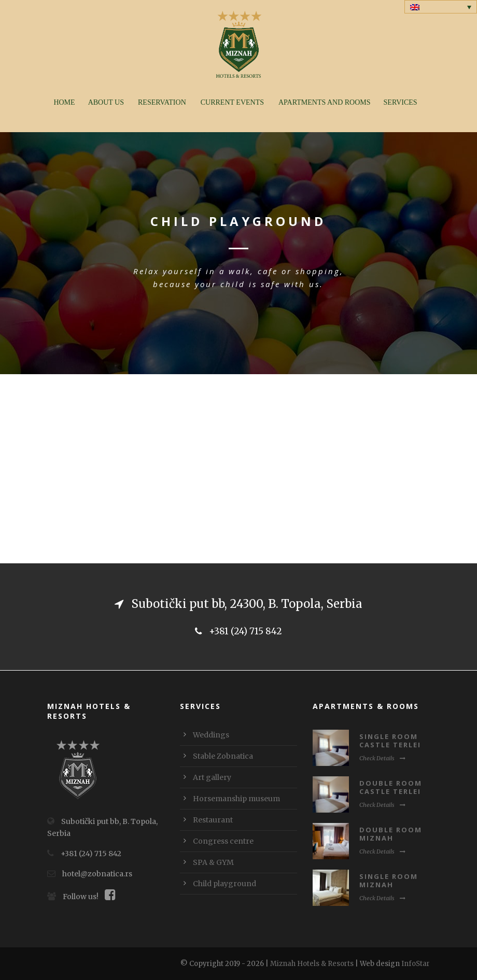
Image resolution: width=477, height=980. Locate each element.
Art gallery (212, 777)
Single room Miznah (389, 881)
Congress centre (223, 841)
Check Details (382, 758)
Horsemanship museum (236, 799)
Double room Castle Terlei (391, 787)
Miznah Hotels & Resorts (312, 964)
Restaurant (213, 820)
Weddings (211, 735)
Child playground (225, 884)
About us (106, 102)
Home (64, 102)
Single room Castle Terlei (390, 741)
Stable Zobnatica (223, 756)
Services (401, 102)
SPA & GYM (213, 862)
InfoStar (416, 964)
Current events (232, 102)
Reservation (162, 102)
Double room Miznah (391, 834)
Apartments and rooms (325, 102)
